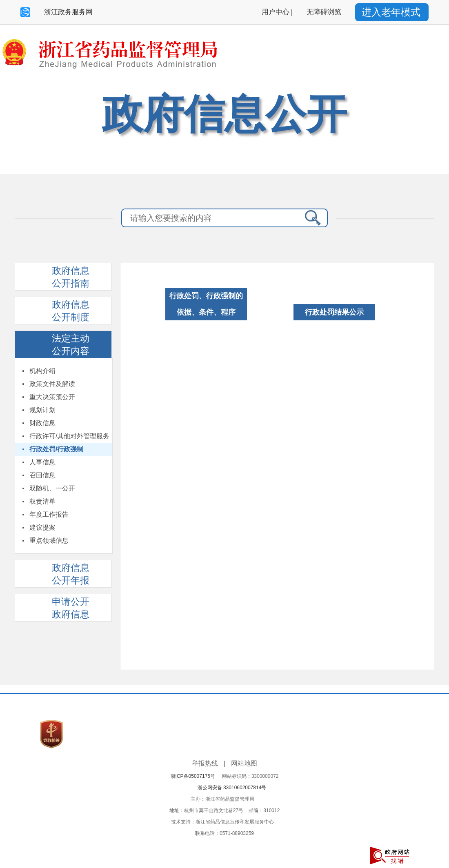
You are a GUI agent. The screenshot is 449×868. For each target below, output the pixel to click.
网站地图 (244, 763)
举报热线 (205, 763)
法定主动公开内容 (71, 345)
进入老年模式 (391, 12)
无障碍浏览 (324, 12)
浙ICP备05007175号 (196, 776)
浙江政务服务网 (68, 12)
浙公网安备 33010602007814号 (232, 788)
